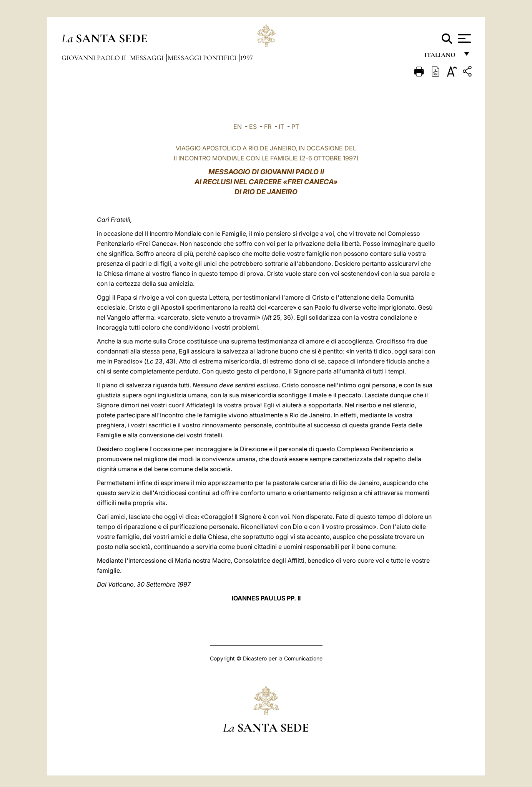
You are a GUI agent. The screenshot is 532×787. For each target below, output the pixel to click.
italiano (441, 57)
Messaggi (148, 58)
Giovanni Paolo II (95, 58)
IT (281, 127)
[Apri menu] (463, 38)
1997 (247, 58)
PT (295, 127)
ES (253, 127)
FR (268, 127)
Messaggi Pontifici (203, 58)
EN (238, 127)
